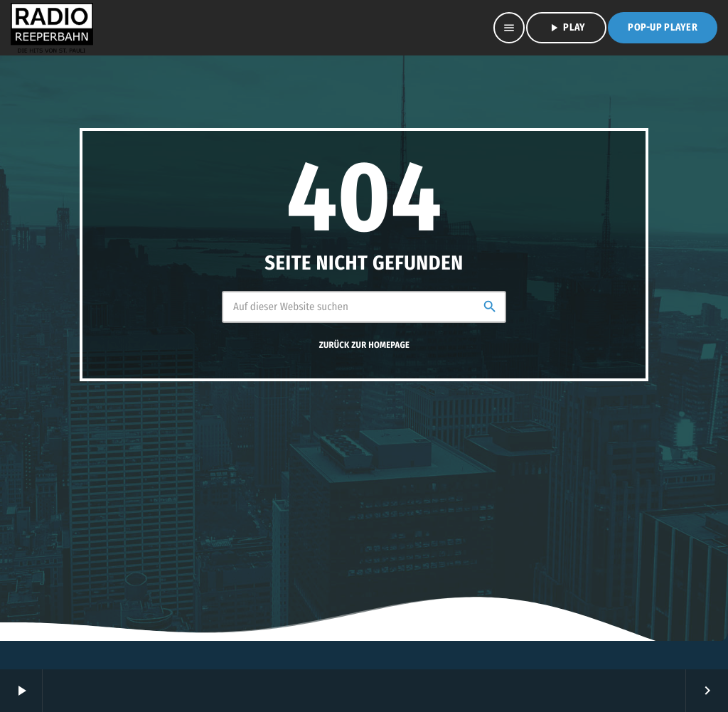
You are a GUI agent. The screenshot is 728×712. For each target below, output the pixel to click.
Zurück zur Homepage (364, 345)
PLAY (566, 28)
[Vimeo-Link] (52, 28)
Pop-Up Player (663, 27)
